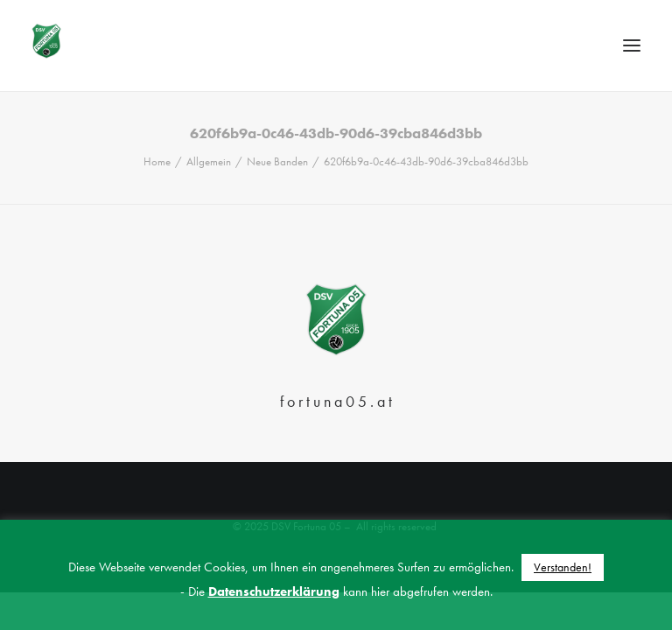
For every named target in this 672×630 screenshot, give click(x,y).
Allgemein (209, 161)
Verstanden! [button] (563, 567)
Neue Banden (277, 161)
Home (157, 161)
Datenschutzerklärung (274, 591)
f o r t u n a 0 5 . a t (336, 401)
